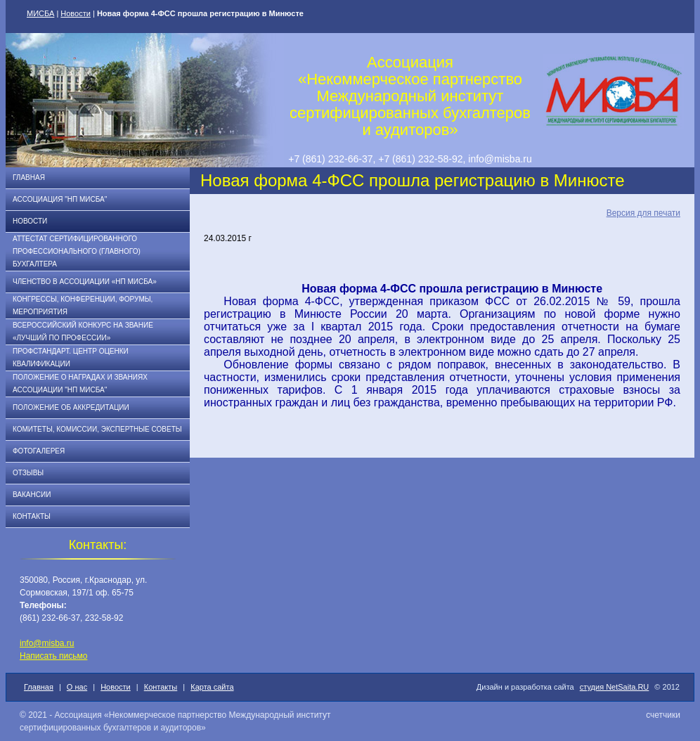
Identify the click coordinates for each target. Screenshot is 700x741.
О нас (77, 687)
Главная (29, 178)
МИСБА (40, 13)
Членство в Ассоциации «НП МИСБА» (85, 282)
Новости (76, 13)
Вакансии (32, 495)
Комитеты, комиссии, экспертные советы (97, 429)
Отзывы (28, 473)
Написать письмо (53, 656)
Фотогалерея (39, 451)
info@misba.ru (47, 643)
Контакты (32, 516)
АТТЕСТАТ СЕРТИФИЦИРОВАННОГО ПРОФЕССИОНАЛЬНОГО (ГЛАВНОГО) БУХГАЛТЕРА (77, 251)
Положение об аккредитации (71, 407)
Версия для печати (643, 213)
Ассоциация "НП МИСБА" (60, 199)
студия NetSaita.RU (615, 687)
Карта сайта (212, 687)
